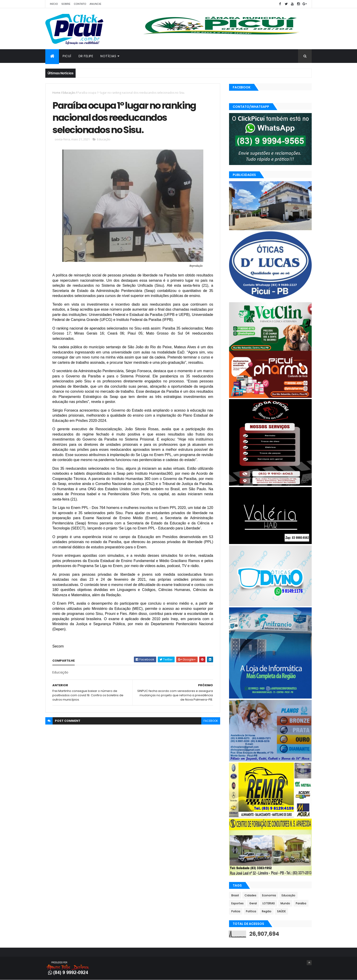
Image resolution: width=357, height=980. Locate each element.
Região (267, 911)
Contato (80, 4)
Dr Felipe (86, 56)
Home (56, 93)
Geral (253, 903)
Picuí (67, 56)
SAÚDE (281, 911)
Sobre (66, 4)
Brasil (235, 895)
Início (54, 4)
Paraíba (301, 903)
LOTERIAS (269, 903)
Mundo (285, 903)
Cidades (250, 895)
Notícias (108, 56)
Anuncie (95, 4)
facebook (211, 721)
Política (251, 911)
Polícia (236, 911)
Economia (269, 895)
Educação (69, 93)
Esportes (237, 903)
